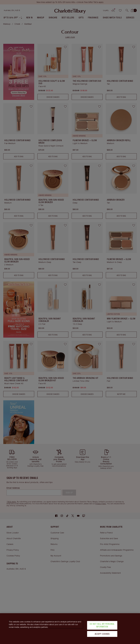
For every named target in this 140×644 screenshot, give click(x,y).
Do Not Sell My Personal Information (102, 625)
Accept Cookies (102, 634)
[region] (70, 629)
